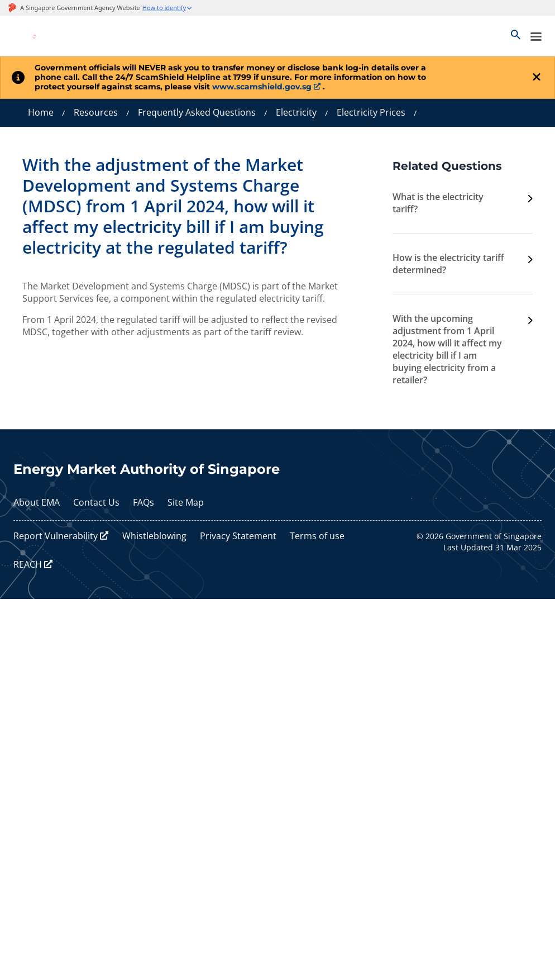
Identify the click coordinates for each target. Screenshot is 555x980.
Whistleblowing (154, 536)
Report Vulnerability (56, 536)
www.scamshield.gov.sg (262, 87)
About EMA (37, 502)
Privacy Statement (238, 536)
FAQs (143, 502)
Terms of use (317, 536)
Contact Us (96, 502)
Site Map (186, 502)
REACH (28, 564)
